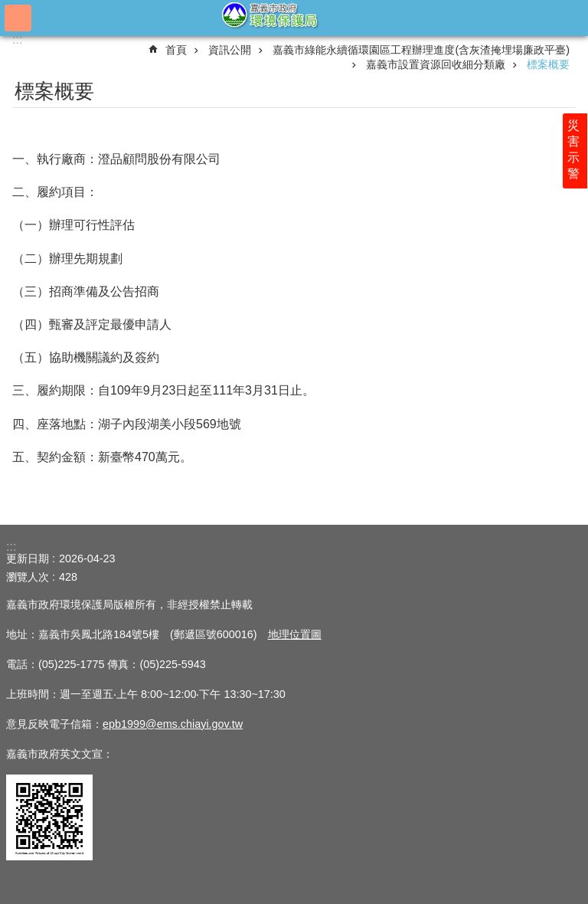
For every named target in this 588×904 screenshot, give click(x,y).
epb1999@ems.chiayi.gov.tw (173, 724)
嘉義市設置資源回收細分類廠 (436, 64)
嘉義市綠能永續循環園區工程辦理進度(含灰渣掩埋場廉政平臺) (421, 50)
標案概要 (548, 64)
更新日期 (28, 558)
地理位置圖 (295, 634)
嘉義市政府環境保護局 (294, 17)
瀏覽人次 (28, 577)
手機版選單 (18, 18)
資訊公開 (230, 50)
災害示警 (574, 151)
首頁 (176, 50)
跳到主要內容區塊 (8, 8)
